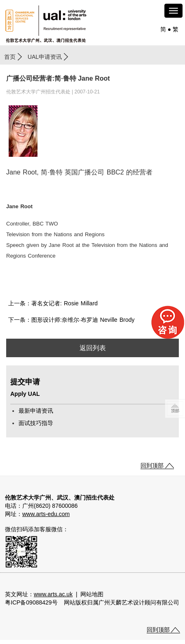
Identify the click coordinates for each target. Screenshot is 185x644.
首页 (10, 57)
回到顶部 (152, 465)
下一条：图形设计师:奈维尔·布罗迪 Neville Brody (71, 320)
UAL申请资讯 (45, 57)
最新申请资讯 (36, 411)
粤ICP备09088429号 (31, 602)
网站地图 (92, 594)
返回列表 (93, 348)
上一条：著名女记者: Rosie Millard (53, 303)
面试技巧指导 (36, 423)
